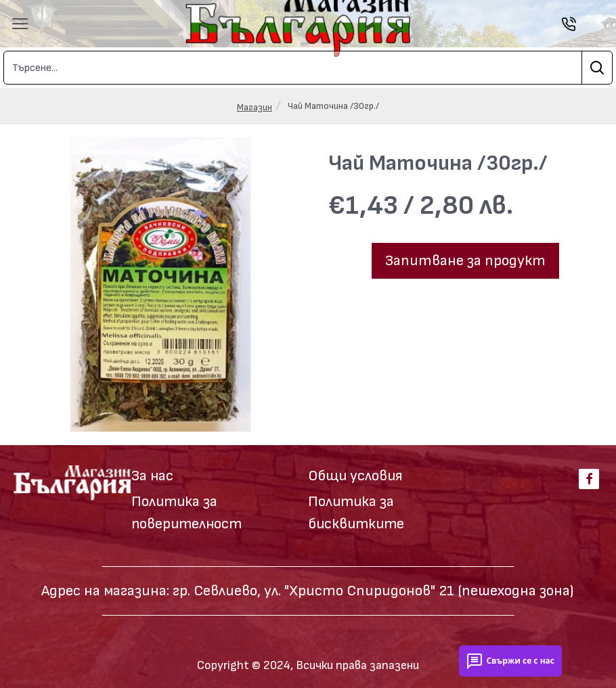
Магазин (255, 107)
